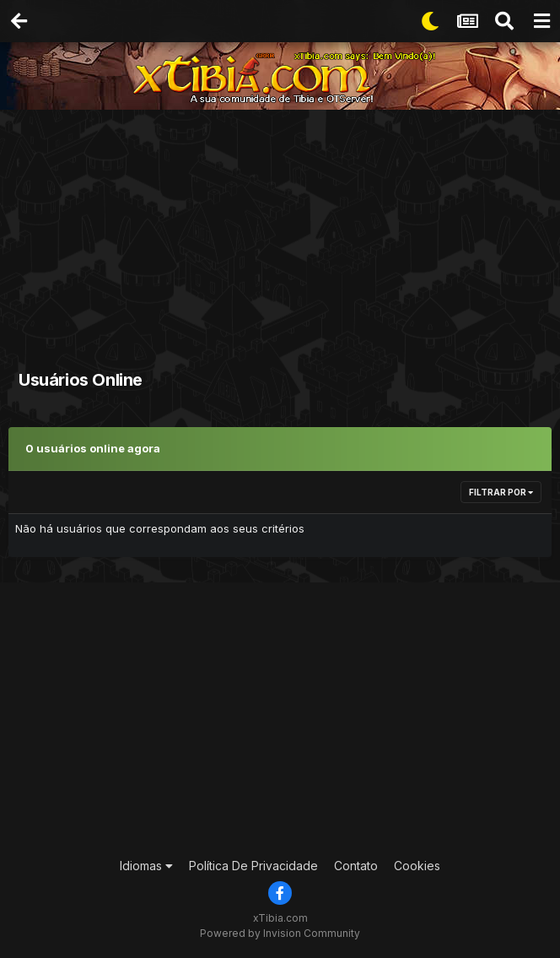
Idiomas (146, 866)
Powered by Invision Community (280, 933)
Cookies (417, 866)
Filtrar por (501, 492)
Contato (356, 866)
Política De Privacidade (253, 866)
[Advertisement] (284, 236)
